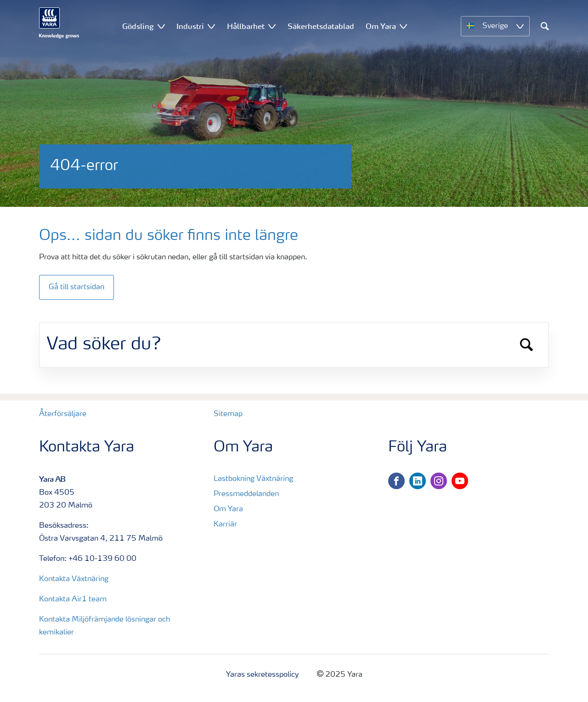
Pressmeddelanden (246, 494)
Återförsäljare (63, 414)
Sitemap (228, 414)
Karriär (225, 525)
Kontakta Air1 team (73, 599)
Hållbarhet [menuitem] (246, 26)
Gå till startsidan (76, 287)
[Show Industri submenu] (211, 26)
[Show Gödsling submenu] (161, 26)
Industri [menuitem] (190, 26)
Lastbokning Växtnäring (253, 479)
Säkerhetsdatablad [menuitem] (321, 26)
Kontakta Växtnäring (74, 579)
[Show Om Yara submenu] (403, 26)
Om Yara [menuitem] (381, 26)
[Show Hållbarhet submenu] (272, 26)
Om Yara (228, 509)
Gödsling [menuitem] (138, 26)
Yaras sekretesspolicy (262, 675)
